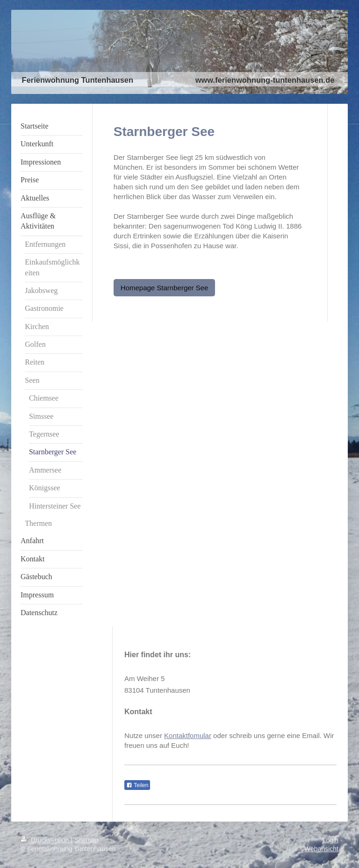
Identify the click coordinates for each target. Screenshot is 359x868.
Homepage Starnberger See (165, 288)
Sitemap (86, 840)
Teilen (137, 785)
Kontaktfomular (188, 735)
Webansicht (321, 849)
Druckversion (46, 840)
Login (330, 840)
